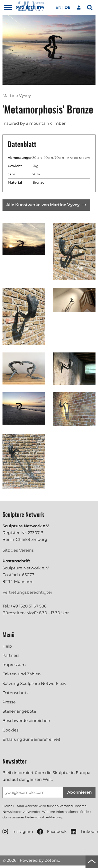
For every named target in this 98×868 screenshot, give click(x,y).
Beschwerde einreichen (26, 721)
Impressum (14, 665)
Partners (11, 655)
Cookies (10, 730)
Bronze (38, 182)
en (58, 7)
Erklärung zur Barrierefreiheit (31, 739)
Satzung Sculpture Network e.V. (34, 684)
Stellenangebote (19, 711)
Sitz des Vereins (18, 550)
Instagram (18, 832)
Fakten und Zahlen (22, 674)
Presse (9, 702)
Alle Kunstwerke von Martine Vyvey (46, 205)
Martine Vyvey (17, 96)
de (67, 7)
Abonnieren (79, 792)
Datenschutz (15, 693)
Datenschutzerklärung (44, 817)
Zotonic (52, 860)
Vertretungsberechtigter (27, 592)
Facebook (52, 832)
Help (7, 646)
